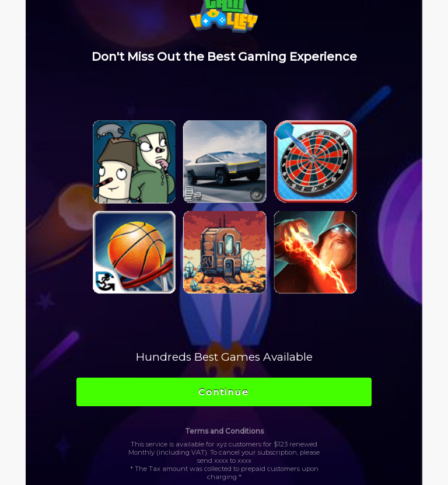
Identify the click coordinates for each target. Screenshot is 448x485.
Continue (224, 392)
